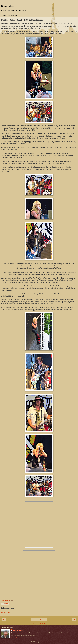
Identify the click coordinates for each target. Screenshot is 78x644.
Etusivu (39, 619)
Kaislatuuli (9, 6)
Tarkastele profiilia (17, 638)
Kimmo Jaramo (18, 630)
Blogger (44, 642)
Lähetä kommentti (8, 612)
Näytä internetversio (39, 623)
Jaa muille (5, 604)
